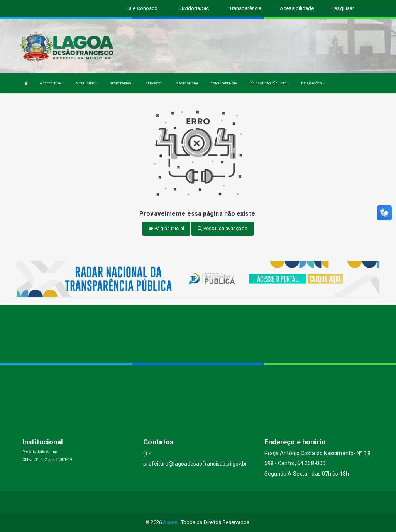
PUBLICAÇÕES (313, 83)
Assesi (171, 522)
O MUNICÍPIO (87, 83)
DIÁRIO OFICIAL (187, 83)
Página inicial (166, 228)
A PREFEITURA (52, 83)
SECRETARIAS (122, 83)
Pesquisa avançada (223, 228)
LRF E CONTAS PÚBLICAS (269, 83)
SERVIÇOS (155, 83)
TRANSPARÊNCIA (224, 83)
